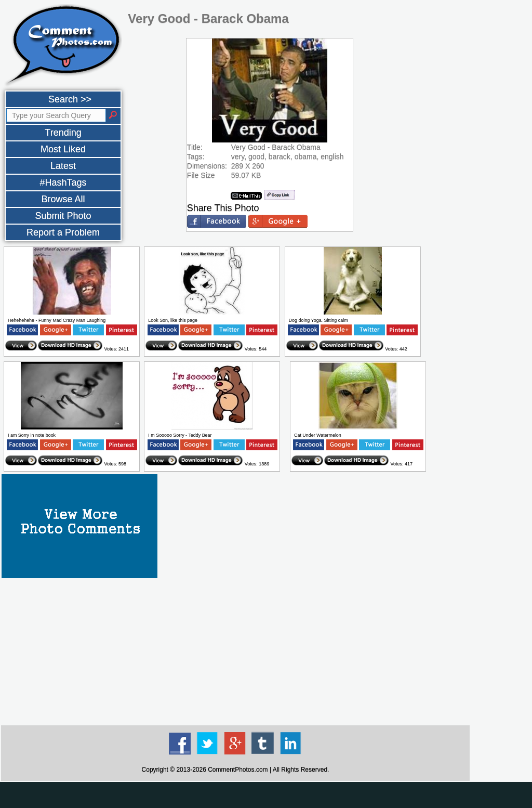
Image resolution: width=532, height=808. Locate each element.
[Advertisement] (235, 651)
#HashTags (63, 183)
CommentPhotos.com (238, 770)
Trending (63, 133)
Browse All (63, 199)
